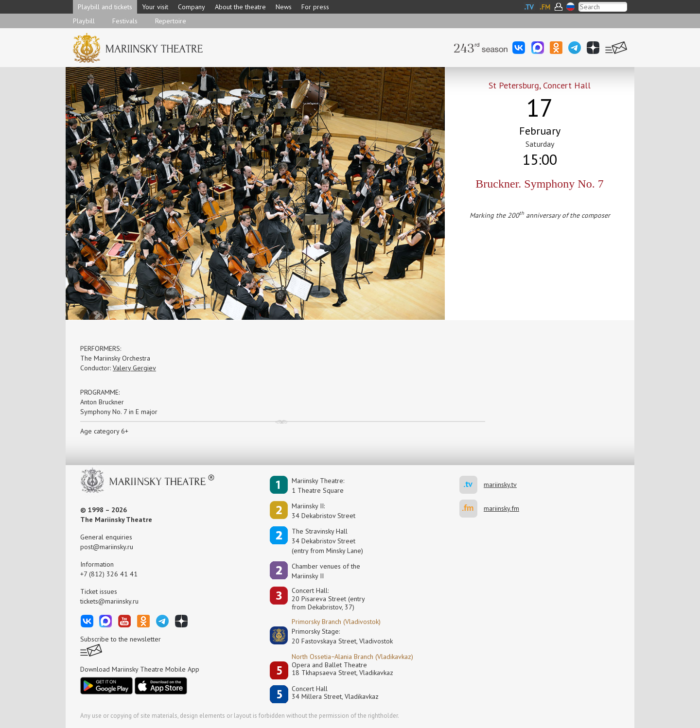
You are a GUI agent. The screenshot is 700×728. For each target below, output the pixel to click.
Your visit (155, 7)
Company (192, 7)
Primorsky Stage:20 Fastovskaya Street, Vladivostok (335, 636)
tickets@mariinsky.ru (109, 601)
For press (315, 7)
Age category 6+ (104, 431)
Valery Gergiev (134, 368)
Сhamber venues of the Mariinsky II (326, 571)
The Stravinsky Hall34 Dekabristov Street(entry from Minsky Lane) (327, 541)
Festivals (125, 21)
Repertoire (171, 21)
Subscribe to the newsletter (121, 639)
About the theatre (240, 7)
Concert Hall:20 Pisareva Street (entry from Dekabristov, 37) (328, 599)
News (284, 7)
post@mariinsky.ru (107, 547)
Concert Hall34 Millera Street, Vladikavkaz (335, 693)
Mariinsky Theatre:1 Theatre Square (318, 485)
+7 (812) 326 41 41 (109, 574)
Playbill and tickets (105, 7)
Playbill (84, 21)
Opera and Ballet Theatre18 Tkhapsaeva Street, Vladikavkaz (342, 669)
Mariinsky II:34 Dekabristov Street (324, 511)
